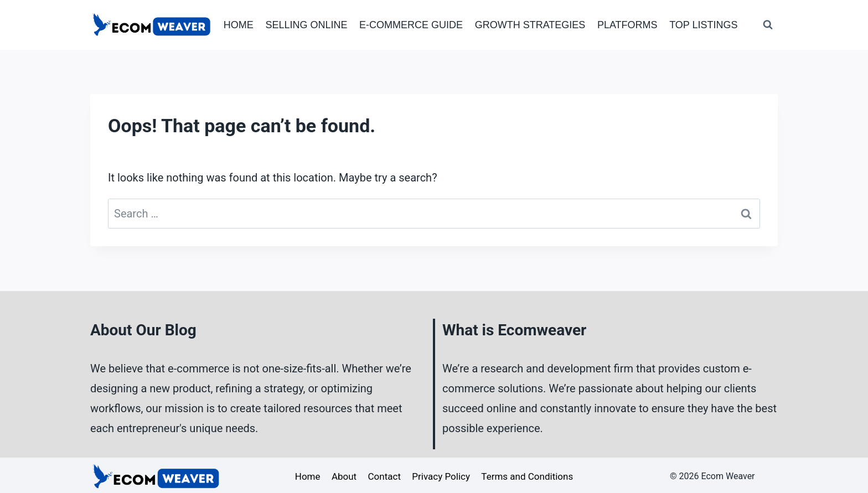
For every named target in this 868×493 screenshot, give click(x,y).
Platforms (627, 25)
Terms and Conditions (527, 476)
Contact (384, 476)
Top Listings (703, 25)
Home (239, 25)
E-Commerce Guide (411, 25)
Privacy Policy (441, 476)
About (344, 476)
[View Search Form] (768, 25)
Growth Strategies (530, 25)
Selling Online (306, 25)
